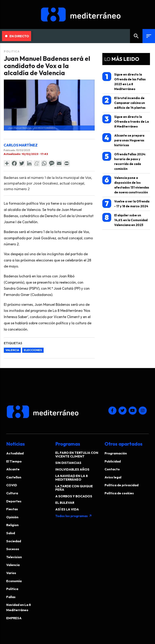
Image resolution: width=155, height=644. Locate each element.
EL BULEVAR (65, 503)
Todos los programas (74, 516)
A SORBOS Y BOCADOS (74, 496)
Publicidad (113, 461)
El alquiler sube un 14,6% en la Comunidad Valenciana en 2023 (125, 220)
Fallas (11, 597)
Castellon (14, 477)
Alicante (13, 469)
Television (14, 557)
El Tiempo (14, 461)
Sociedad (14, 541)
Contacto (112, 469)
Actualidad (15, 453)
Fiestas (12, 509)
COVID (12, 485)
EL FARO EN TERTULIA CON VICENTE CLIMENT (77, 454)
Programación (116, 453)
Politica (12, 51)
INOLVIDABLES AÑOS (72, 469)
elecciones (33, 350)
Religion (12, 525)
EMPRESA (14, 618)
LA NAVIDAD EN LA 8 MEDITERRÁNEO (72, 478)
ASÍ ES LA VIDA (67, 509)
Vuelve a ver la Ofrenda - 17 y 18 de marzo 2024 (126, 204)
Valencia (13, 565)
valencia (12, 350)
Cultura (12, 493)
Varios (11, 573)
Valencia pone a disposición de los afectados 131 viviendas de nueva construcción (126, 185)
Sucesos (13, 549)
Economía (14, 581)
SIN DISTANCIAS (68, 463)
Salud (11, 533)
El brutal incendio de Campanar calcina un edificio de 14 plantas (124, 103)
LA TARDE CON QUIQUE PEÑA (74, 488)
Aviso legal (113, 477)
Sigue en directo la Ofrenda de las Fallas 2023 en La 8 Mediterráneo (124, 81)
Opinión (12, 517)
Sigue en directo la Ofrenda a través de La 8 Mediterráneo (126, 121)
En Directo (17, 36)
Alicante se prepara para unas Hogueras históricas (123, 140)
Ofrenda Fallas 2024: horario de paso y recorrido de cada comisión (124, 161)
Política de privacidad (121, 485)
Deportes (14, 501)
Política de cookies (119, 493)
